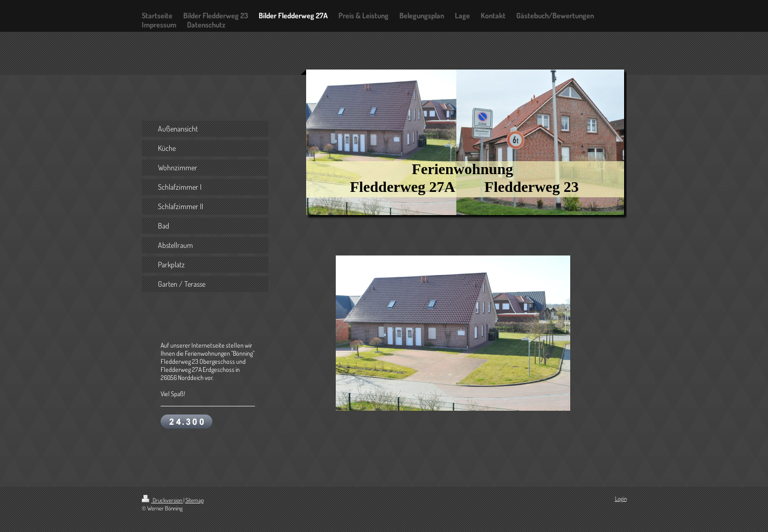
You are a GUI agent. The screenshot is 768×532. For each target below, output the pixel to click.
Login (621, 499)
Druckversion (162, 500)
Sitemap (195, 500)
